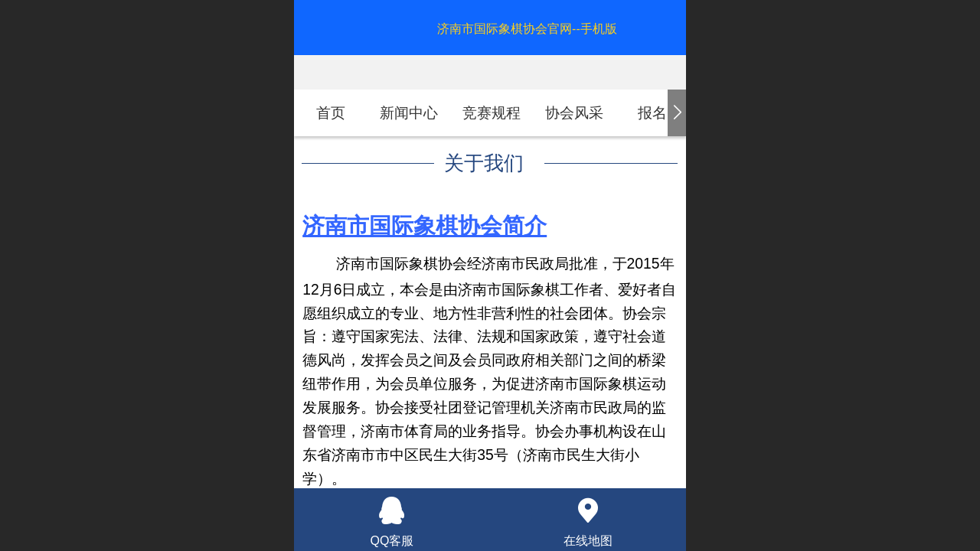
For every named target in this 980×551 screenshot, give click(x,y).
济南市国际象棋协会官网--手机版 (527, 29)
